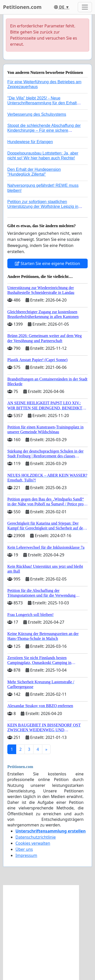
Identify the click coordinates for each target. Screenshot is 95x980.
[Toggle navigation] (85, 7)
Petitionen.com (22, 7)
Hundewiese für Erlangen (30, 142)
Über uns (24, 849)
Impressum (26, 855)
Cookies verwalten (33, 843)
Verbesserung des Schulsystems (37, 114)
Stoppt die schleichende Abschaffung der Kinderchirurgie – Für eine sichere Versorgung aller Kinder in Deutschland (44, 130)
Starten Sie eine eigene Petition (48, 263)
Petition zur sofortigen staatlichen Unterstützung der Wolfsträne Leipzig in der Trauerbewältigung (43, 206)
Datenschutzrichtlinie (36, 837)
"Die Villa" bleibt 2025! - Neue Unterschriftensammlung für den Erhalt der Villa (42, 103)
